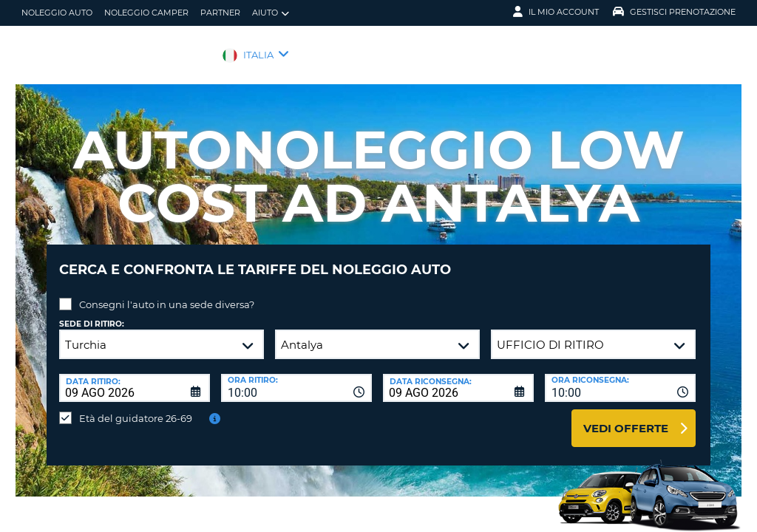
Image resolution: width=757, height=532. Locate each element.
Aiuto (271, 13)
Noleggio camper (146, 13)
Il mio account (556, 12)
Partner (220, 13)
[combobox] (296, 377)
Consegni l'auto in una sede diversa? (167, 293)
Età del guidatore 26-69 (136, 407)
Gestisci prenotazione (674, 12)
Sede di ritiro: (92, 313)
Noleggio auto (57, 13)
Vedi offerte (626, 417)
